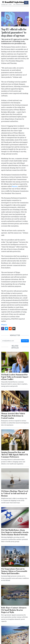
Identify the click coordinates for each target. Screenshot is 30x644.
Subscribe (25, 341)
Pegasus (15, 186)
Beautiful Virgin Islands (15, 2)
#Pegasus (4, 325)
